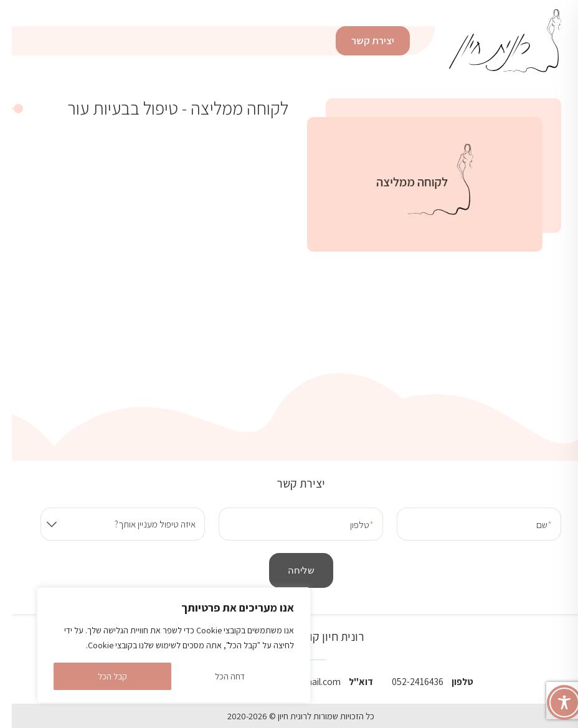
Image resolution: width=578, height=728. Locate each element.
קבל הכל (101, 676)
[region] (162, 645)
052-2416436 (406, 681)
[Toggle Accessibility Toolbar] (552, 702)
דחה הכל (218, 676)
